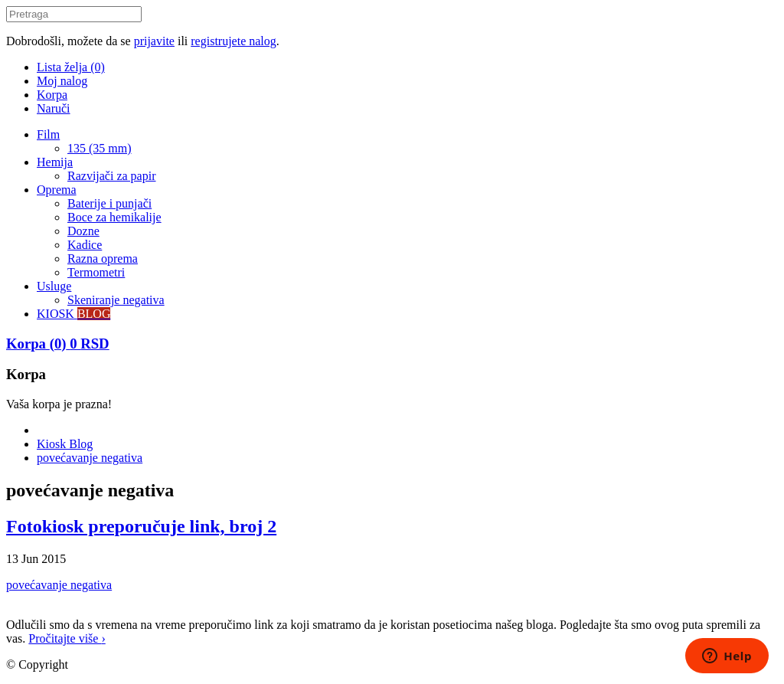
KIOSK (73, 314)
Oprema (57, 190)
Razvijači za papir (112, 176)
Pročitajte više (67, 638)
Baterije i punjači (109, 203)
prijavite (154, 41)
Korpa (52, 95)
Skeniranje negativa (116, 300)
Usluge (54, 286)
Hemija (55, 162)
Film (48, 134)
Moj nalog (62, 81)
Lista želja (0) (71, 67)
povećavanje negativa (90, 458)
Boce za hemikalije (114, 217)
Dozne (83, 231)
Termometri (96, 272)
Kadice (85, 245)
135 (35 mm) (100, 148)
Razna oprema (103, 259)
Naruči (54, 108)
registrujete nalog (234, 41)
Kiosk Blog (65, 444)
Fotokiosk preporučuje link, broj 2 (141, 526)
